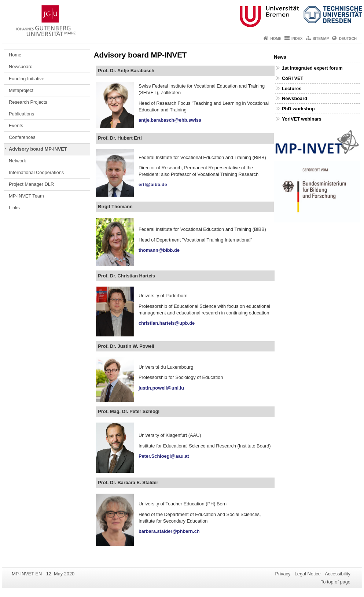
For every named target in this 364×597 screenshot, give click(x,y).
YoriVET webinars (302, 119)
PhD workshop (298, 109)
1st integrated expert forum (312, 68)
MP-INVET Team (26, 196)
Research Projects (28, 102)
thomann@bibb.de (159, 250)
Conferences (22, 137)
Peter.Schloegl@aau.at (164, 456)
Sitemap (321, 39)
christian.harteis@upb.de (167, 323)
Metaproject (21, 90)
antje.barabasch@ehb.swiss (170, 120)
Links (14, 208)
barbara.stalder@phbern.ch (170, 531)
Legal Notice (308, 574)
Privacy (283, 574)
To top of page (336, 582)
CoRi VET (293, 78)
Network (17, 161)
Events (16, 126)
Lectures (292, 89)
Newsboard (21, 67)
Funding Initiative (27, 79)
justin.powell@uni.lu (163, 388)
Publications (21, 114)
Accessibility (338, 574)
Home (276, 39)
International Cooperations (36, 172)
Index (297, 39)
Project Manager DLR (31, 184)
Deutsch (348, 39)
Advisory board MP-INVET (38, 149)
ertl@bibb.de (153, 185)
